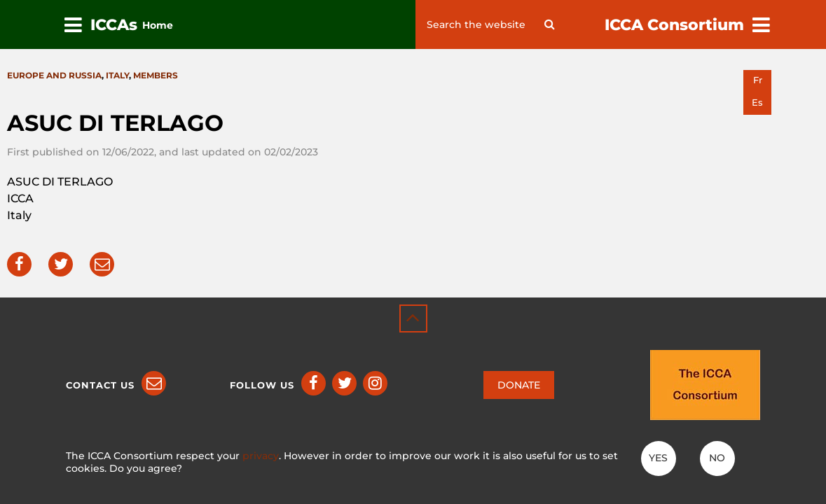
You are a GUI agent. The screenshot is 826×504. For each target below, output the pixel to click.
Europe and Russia (54, 75)
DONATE (519, 385)
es (757, 103)
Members (156, 75)
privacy (261, 456)
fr (758, 80)
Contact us (100, 385)
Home (158, 25)
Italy (117, 75)
